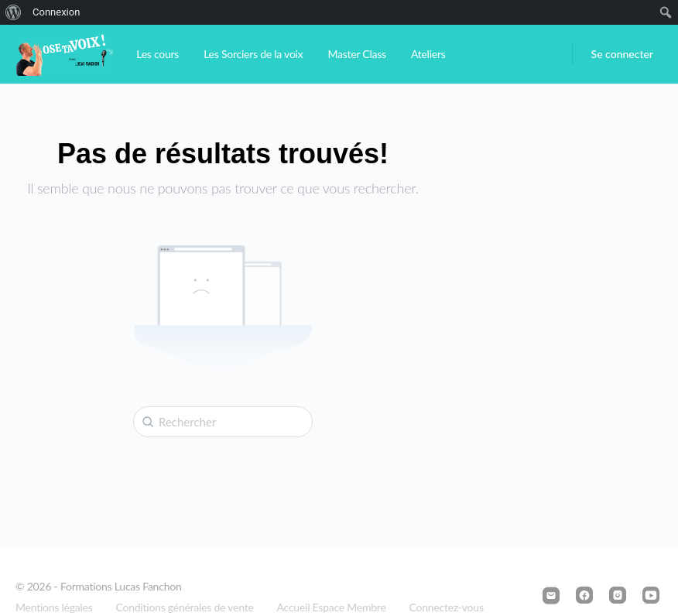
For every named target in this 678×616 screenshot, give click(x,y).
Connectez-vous (447, 607)
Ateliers (428, 54)
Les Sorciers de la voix (253, 54)
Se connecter (622, 54)
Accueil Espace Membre (332, 607)
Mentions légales (54, 607)
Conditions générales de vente (185, 607)
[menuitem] (14, 12)
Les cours (158, 54)
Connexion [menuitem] (56, 12)
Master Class (356, 54)
